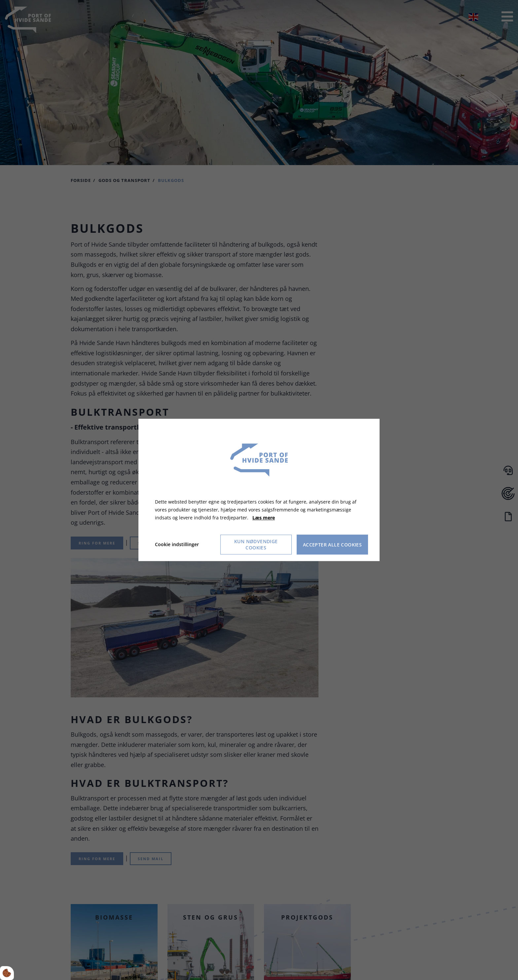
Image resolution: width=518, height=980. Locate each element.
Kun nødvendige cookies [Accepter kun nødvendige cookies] (256, 545)
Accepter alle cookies (332, 545)
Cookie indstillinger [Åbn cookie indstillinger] (177, 545)
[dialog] (259, 490)
